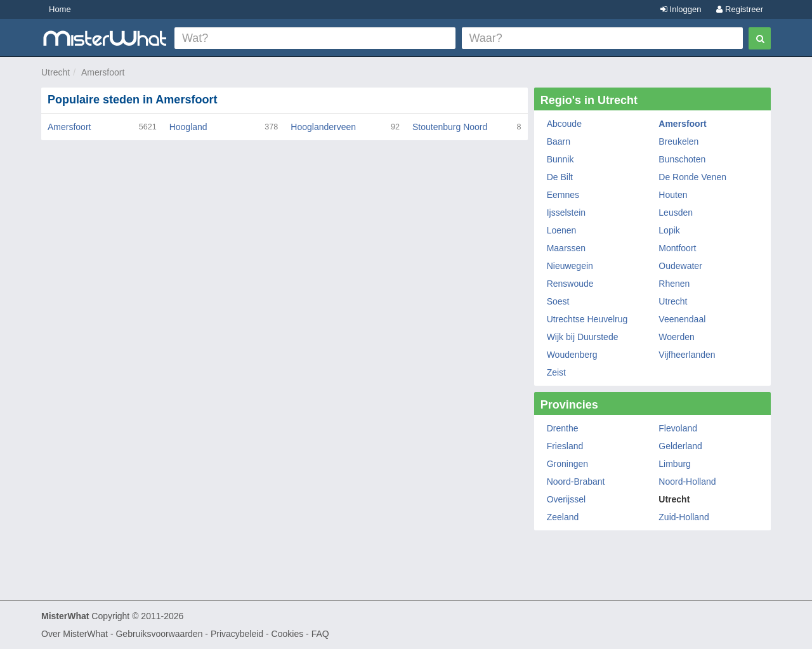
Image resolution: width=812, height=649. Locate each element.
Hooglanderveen (323, 127)
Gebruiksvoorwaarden (159, 634)
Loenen (562, 230)
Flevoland (678, 428)
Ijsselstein (566, 213)
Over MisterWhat (75, 634)
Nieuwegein (570, 266)
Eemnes (563, 195)
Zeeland (563, 517)
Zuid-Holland (684, 517)
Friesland (565, 446)
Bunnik (560, 159)
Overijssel (566, 499)
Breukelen (678, 141)
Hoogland (188, 127)
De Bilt (560, 177)
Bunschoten (682, 159)
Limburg (675, 464)
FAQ (320, 634)
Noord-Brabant (576, 482)
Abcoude (564, 124)
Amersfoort (103, 72)
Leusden (676, 213)
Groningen (567, 464)
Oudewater (680, 266)
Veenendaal (682, 319)
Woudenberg (572, 355)
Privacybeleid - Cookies (257, 634)
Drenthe (563, 428)
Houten (673, 195)
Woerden (677, 337)
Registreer (740, 9)
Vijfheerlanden (687, 355)
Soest (558, 301)
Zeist (556, 372)
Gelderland (680, 446)
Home (60, 9)
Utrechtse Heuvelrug (587, 319)
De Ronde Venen (692, 177)
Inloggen (681, 9)
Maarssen (566, 248)
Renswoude (570, 284)
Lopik (669, 230)
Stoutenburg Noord (450, 127)
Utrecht (56, 72)
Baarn (559, 141)
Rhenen (674, 284)
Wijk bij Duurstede (583, 337)
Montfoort (677, 248)
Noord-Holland (687, 482)
